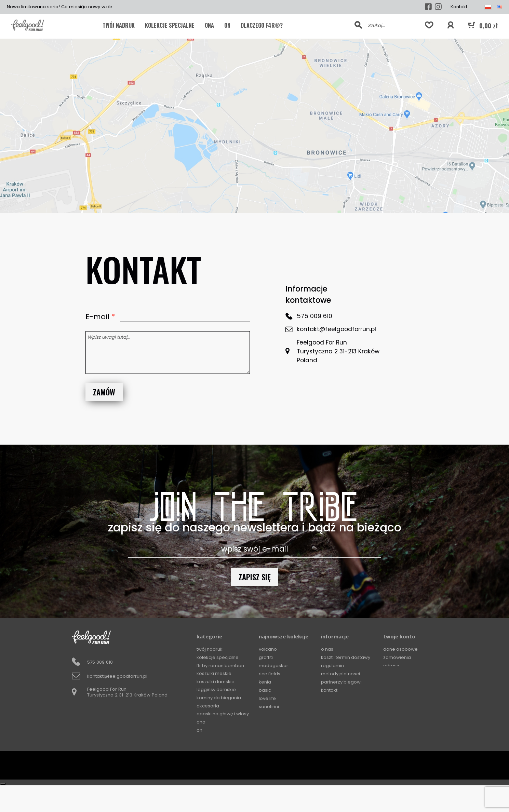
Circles (266, 747)
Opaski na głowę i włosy (223, 715)
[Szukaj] (389, 25)
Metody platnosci (341, 674)
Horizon (267, 739)
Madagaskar (273, 666)
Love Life (267, 698)
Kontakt (459, 7)
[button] (451, 25)
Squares (268, 755)
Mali (264, 731)
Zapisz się (255, 577)
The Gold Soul (273, 715)
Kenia (265, 682)
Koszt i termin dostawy (346, 657)
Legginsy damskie (216, 690)
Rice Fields (270, 674)
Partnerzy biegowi (341, 682)
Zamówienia (397, 657)
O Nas (327, 649)
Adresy (391, 666)
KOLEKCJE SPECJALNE (170, 25)
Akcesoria (208, 707)
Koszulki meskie (214, 674)
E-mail (98, 317)
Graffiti (266, 657)
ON (227, 25)
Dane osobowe (401, 649)
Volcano (268, 649)
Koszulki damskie (216, 682)
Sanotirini (269, 707)
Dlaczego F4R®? (262, 25)
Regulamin (332, 666)
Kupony (391, 674)
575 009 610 (314, 316)
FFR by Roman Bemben (221, 666)
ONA (209, 25)
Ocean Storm (273, 723)
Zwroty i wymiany (340, 698)
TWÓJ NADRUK (119, 25)
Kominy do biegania (219, 698)
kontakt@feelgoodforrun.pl (336, 329)
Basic (265, 690)
